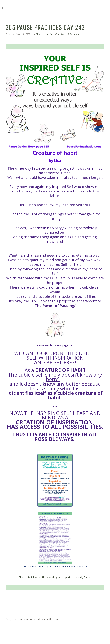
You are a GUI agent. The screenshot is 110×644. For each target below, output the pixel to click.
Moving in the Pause (46, 34)
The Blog (60, 34)
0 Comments (74, 34)
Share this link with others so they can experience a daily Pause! (55, 577)
